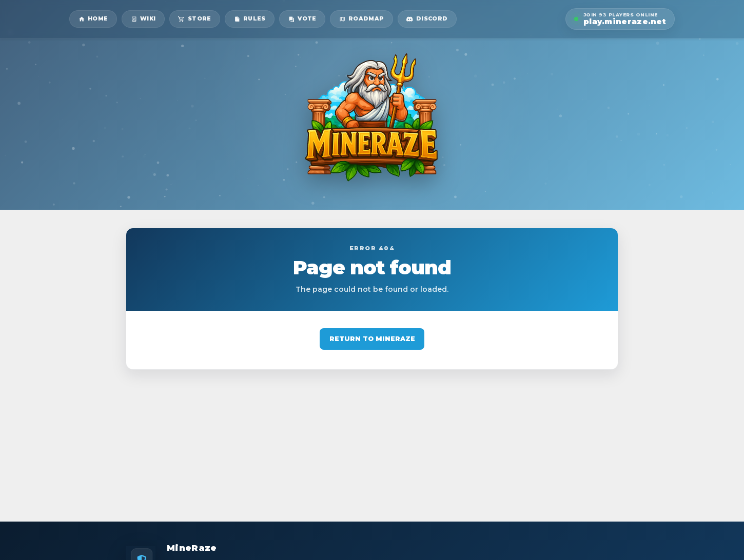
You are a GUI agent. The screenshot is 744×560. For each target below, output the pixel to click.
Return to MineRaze (372, 339)
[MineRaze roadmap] (361, 19)
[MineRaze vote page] (302, 19)
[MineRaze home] (93, 19)
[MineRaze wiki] (143, 19)
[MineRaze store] (195, 19)
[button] (620, 19)
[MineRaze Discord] (427, 19)
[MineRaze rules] (250, 19)
